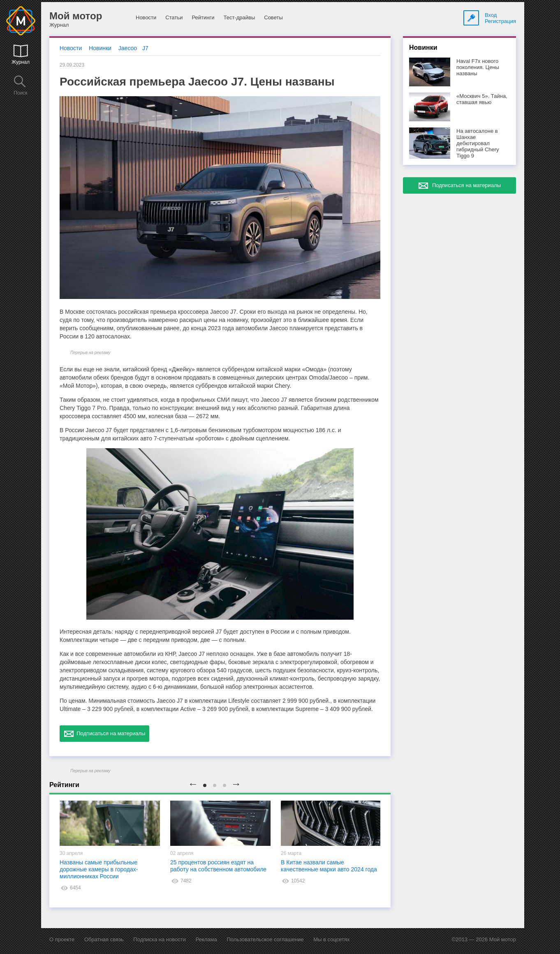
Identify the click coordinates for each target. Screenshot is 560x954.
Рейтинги (203, 17)
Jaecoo (128, 48)
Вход (491, 15)
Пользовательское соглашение (265, 939)
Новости (146, 17)
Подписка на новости (160, 939)
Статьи (174, 17)
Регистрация (500, 21)
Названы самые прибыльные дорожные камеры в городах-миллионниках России (99, 869)
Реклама (206, 939)
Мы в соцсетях (331, 939)
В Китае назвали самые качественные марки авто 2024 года (329, 866)
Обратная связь (104, 939)
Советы (273, 17)
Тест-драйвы (239, 17)
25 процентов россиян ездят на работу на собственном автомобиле (218, 866)
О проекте (62, 939)
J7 (145, 48)
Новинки (100, 48)
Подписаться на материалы (104, 734)
